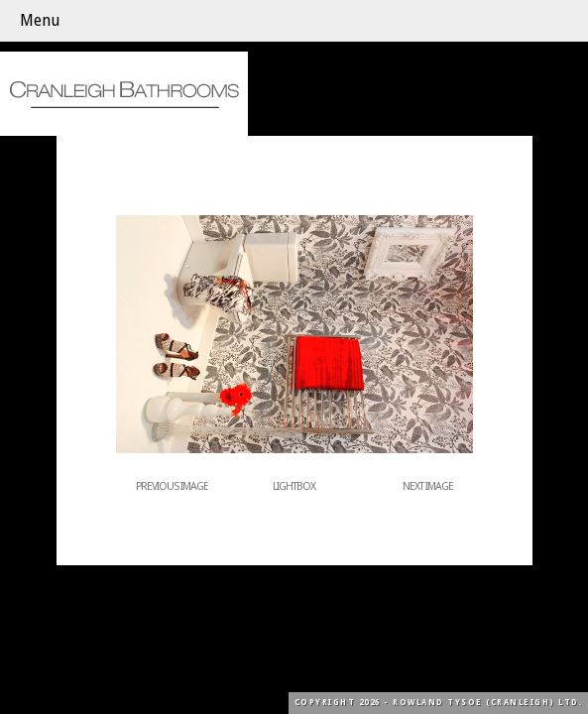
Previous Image (172, 486)
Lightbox (294, 486)
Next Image (428, 486)
